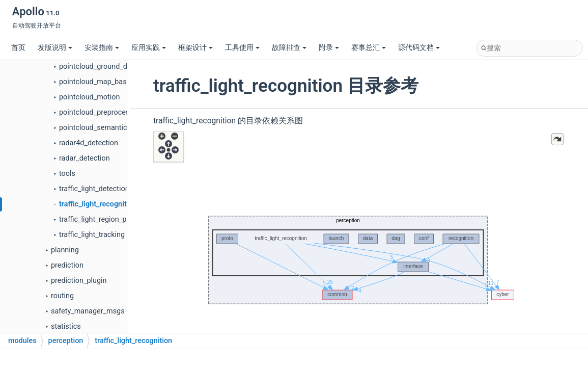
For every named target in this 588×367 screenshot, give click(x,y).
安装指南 (102, 48)
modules (22, 341)
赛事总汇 (369, 48)
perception (66, 341)
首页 (18, 48)
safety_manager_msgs (88, 311)
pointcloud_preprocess (96, 112)
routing (62, 296)
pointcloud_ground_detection (106, 67)
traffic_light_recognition (98, 204)
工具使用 (242, 48)
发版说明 (55, 48)
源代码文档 (419, 48)
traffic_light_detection (94, 189)
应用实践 (149, 48)
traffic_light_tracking (92, 235)
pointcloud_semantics (95, 128)
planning (65, 250)
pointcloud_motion (89, 97)
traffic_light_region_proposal (105, 219)
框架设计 (195, 48)
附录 (329, 48)
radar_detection (85, 158)
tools (67, 174)
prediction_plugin (79, 281)
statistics (66, 326)
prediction (67, 265)
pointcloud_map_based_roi (103, 82)
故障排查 (289, 48)
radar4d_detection (89, 143)
